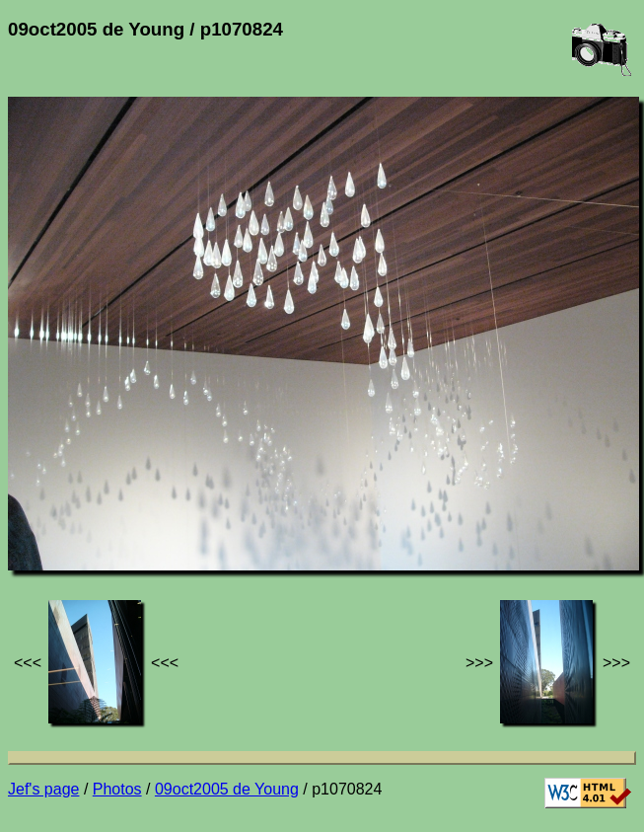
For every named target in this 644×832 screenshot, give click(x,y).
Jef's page (43, 789)
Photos (117, 789)
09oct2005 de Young (227, 789)
